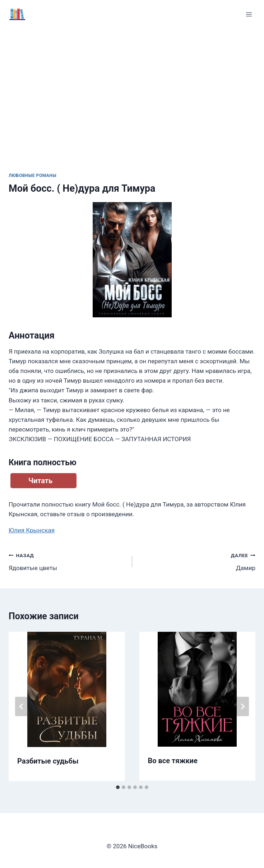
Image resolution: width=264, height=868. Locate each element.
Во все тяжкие (173, 761)
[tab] (118, 787)
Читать (40, 481)
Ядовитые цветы (67, 561)
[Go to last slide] (22, 706)
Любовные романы (33, 176)
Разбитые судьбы (48, 761)
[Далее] (242, 706)
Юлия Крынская (32, 530)
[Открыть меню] (249, 14)
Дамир (197, 561)
